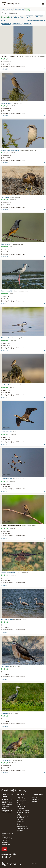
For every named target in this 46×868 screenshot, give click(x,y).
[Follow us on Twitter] (6, 857)
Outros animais (19, 9)
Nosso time (35, 799)
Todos (28, 9)
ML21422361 (4, 69)
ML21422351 (4, 116)
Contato (34, 801)
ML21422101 (4, 773)
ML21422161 (4, 538)
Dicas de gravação (22, 801)
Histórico (35, 797)
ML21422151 (4, 585)
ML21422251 (4, 304)
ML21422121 (4, 679)
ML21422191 (4, 398)
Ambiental (10, 9)
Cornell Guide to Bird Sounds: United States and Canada (7, 801)
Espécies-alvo (21, 808)
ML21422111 (4, 726)
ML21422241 (4, 351)
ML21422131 (4, 632)
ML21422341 (4, 163)
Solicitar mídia (21, 806)
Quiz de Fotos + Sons (23, 811)
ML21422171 (4, 491)
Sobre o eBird (38, 794)
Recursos (20, 794)
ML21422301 (4, 210)
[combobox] (25, 13)
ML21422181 (4, 445)
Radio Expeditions (7, 805)
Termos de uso (6, 845)
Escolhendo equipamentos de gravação (22, 821)
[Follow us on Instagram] (10, 857)
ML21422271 (4, 257)
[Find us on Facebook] (3, 857)
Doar (4, 849)
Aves (3, 9)
